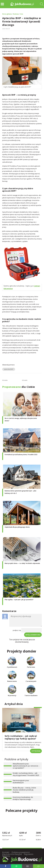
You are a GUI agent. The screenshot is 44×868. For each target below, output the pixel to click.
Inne (22, 14)
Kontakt (6, 852)
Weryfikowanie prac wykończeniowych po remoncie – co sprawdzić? (26, 766)
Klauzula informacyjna (12, 854)
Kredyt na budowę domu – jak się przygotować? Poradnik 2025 (26, 774)
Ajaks (21, 836)
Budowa (16, 14)
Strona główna (7, 14)
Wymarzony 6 (7, 836)
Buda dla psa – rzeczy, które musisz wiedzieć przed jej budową (24, 790)
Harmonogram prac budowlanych (21, 781)
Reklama (6, 856)
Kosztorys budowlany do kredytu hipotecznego (23, 798)
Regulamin (29, 854)
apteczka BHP (9, 369)
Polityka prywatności (21, 852)
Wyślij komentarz (33, 635)
